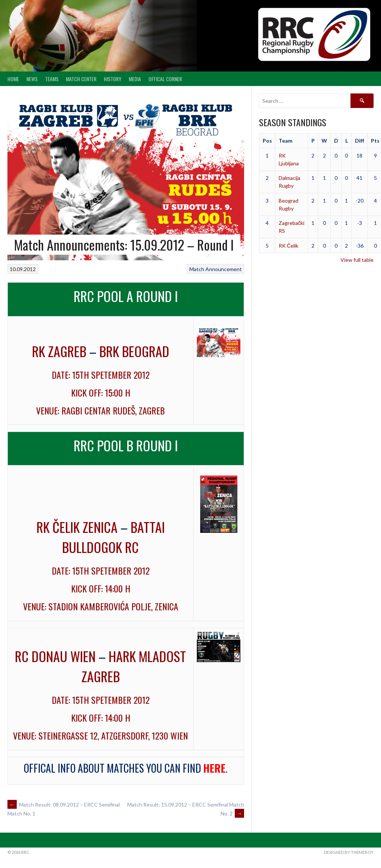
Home (13, 79)
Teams (52, 79)
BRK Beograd (134, 351)
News (32, 79)
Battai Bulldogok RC (113, 537)
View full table (357, 260)
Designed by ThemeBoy (349, 852)
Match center (81, 79)
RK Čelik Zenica (77, 527)
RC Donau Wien (55, 656)
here (214, 768)
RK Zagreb (59, 351)
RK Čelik (289, 246)
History (113, 79)
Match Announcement (216, 269)
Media (135, 79)
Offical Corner (165, 79)
